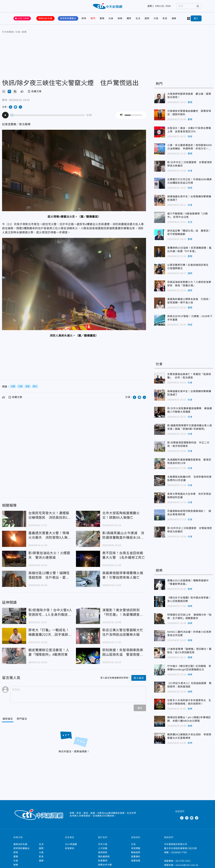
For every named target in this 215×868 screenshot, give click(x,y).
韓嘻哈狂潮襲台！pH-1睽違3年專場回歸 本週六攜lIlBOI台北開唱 (189, 719)
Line (192, 818)
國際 (147, 18)
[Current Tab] (8, 719)
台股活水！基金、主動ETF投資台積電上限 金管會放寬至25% (189, 130)
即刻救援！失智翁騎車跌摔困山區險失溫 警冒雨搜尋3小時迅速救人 (124, 653)
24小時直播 (71, 844)
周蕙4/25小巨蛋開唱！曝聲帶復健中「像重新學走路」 (188, 582)
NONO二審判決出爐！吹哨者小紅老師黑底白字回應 (189, 634)
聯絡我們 (136, 852)
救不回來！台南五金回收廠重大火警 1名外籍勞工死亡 (124, 555)
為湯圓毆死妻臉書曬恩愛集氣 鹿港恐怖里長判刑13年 (189, 461)
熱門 (93, 18)
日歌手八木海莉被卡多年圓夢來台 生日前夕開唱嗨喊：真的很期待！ (189, 702)
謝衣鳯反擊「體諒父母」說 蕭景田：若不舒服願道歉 (189, 232)
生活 (138, 18)
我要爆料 (136, 857)
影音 (165, 18)
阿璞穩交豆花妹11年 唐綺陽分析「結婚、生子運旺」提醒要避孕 (189, 617)
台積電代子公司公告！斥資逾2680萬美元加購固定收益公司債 (190, 181)
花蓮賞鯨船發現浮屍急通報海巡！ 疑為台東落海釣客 (189, 513)
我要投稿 (136, 861)
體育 (129, 18)
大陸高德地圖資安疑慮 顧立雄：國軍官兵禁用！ (189, 96)
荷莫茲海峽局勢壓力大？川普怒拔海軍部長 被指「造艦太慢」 (189, 284)
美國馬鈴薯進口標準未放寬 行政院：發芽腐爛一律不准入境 (189, 301)
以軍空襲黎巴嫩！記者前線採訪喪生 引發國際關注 (189, 267)
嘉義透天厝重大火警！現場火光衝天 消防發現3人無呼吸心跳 (50, 535)
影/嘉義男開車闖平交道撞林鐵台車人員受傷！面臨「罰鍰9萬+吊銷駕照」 (190, 427)
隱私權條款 (104, 857)
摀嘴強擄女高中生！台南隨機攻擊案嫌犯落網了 (189, 198)
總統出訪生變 (45, 18)
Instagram (187, 818)
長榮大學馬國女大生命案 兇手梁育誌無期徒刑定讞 (189, 496)
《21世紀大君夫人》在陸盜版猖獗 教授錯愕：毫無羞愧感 (189, 685)
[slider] (48, 115)
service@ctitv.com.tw (187, 865)
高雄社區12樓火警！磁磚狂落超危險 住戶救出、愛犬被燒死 (49, 575)
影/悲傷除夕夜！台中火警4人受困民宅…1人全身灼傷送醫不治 (50, 613)
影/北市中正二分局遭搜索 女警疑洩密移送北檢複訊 (190, 164)
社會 (111, 18)
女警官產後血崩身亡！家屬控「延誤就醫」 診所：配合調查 (189, 376)
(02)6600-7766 (179, 852)
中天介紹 (103, 844)
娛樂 (120, 18)
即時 (84, 18)
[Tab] (22, 719)
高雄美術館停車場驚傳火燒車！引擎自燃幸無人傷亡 (123, 575)
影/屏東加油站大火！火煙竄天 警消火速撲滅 (49, 555)
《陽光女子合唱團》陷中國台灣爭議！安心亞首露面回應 (189, 599)
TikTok (197, 818)
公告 (133, 844)
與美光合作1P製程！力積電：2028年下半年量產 (190, 318)
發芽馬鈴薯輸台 (68, 18)
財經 (190, 137)
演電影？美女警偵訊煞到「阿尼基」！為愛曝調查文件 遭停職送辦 (123, 613)
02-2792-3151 (183, 861)
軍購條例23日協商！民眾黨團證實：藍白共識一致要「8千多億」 (189, 250)
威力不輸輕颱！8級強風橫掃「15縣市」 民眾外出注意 (188, 215)
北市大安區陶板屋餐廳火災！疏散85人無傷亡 (121, 515)
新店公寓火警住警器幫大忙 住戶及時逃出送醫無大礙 (124, 632)
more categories (189, 18)
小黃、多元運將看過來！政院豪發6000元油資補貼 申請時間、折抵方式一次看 (190, 147)
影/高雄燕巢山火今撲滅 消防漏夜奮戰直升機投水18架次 (123, 535)
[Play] (5, 115)
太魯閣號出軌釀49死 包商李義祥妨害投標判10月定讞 (189, 479)
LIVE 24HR (23, 18)
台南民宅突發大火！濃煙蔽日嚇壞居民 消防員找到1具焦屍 (50, 516)
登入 (196, 18)
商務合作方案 (105, 865)
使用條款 (103, 852)
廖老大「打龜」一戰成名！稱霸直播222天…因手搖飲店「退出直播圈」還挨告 (50, 633)
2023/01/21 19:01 (19, 100)
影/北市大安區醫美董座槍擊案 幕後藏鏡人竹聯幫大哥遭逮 (190, 410)
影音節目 (70, 848)
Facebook (182, 818)
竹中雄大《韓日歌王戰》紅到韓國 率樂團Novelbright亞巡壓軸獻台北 (189, 668)
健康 (174, 18)
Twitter (177, 818)
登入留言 (139, 678)
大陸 (156, 18)
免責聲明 (103, 861)
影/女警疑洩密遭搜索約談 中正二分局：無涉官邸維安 (188, 444)
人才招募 (103, 848)
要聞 (102, 18)
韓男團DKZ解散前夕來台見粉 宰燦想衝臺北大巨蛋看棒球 (189, 736)
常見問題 (136, 848)
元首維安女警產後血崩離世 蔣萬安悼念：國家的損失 (189, 113)
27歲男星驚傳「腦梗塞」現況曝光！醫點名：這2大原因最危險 (189, 651)
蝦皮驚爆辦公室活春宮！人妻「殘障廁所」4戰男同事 (49, 652)
